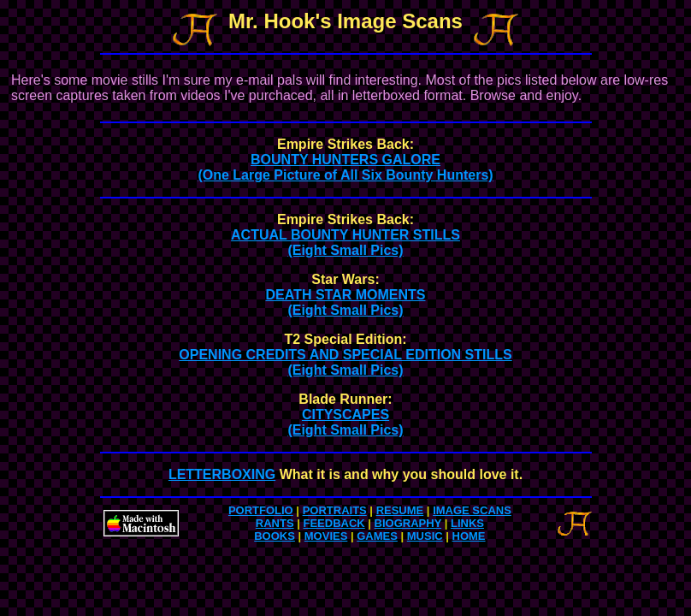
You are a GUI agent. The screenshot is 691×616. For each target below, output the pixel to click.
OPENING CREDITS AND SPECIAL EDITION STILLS (345, 362)
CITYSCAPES (345, 422)
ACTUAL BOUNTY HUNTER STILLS (345, 243)
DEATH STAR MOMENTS (346, 302)
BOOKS (275, 536)
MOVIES (326, 536)
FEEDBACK (334, 523)
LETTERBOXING (222, 474)
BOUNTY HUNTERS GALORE (345, 167)
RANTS (275, 523)
